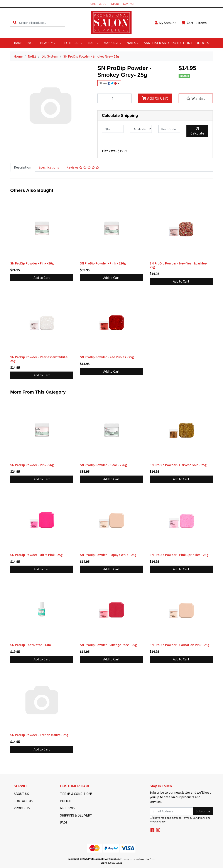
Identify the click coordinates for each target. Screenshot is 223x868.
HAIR (92, 43)
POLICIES (67, 801)
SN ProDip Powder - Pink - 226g (103, 263)
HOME (92, 4)
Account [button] (165, 23)
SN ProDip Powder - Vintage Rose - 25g (108, 645)
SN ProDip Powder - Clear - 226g (103, 465)
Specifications (49, 167)
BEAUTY (46, 43)
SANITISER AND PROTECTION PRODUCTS (176, 43)
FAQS (64, 822)
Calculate (197, 131)
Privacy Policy (158, 821)
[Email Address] (171, 811)
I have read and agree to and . (180, 819)
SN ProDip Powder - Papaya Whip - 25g (108, 555)
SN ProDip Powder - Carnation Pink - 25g (180, 645)
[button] (196, 98)
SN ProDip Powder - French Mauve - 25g (39, 735)
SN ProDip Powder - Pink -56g (32, 263)
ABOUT (104, 4)
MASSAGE (111, 43)
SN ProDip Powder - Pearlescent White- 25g (39, 359)
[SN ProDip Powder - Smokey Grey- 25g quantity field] (114, 98)
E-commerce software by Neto (138, 859)
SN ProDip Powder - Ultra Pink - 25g (36, 555)
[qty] (113, 129)
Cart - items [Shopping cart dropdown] (194, 23)
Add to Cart (155, 98)
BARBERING (23, 43)
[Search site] (15, 23)
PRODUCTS (22, 808)
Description (23, 167)
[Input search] (42, 23)
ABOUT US (21, 794)
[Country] (141, 129)
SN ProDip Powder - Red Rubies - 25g (107, 357)
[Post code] (169, 129)
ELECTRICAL (70, 43)
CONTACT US (23, 801)
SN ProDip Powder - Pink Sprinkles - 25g (179, 555)
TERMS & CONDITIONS (76, 794)
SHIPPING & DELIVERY (76, 815)
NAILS (131, 43)
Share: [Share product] (108, 83)
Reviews (83, 167)
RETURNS (67, 808)
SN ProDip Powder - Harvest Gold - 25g (178, 465)
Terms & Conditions (194, 818)
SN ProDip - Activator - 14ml (31, 645)
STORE (115, 4)
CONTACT (129, 4)
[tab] (23, 167)
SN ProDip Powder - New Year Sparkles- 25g (179, 265)
